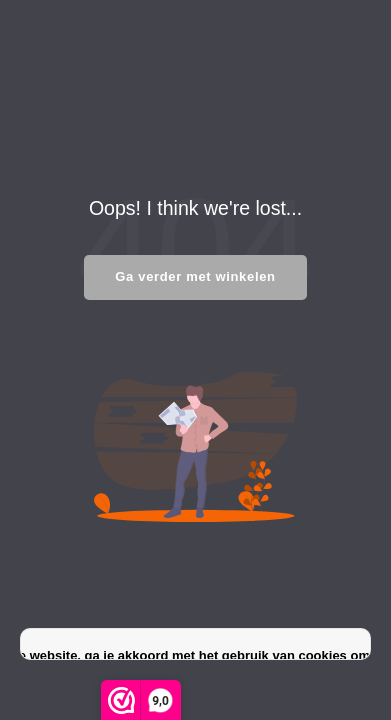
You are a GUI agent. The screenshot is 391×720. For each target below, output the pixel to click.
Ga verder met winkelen (195, 276)
